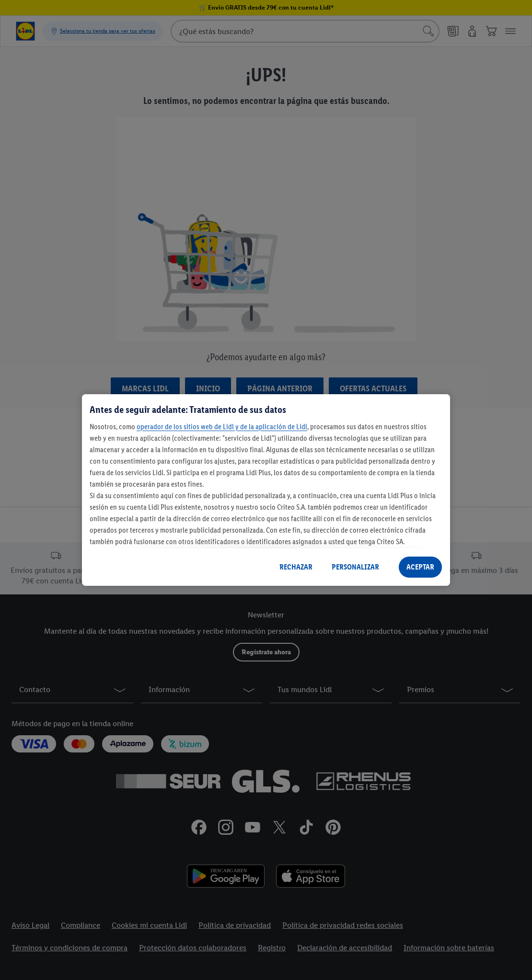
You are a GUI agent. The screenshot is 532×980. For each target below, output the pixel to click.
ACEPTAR (420, 567)
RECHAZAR (296, 567)
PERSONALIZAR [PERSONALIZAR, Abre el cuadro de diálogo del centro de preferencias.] (355, 567)
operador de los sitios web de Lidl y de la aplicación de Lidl (222, 427)
